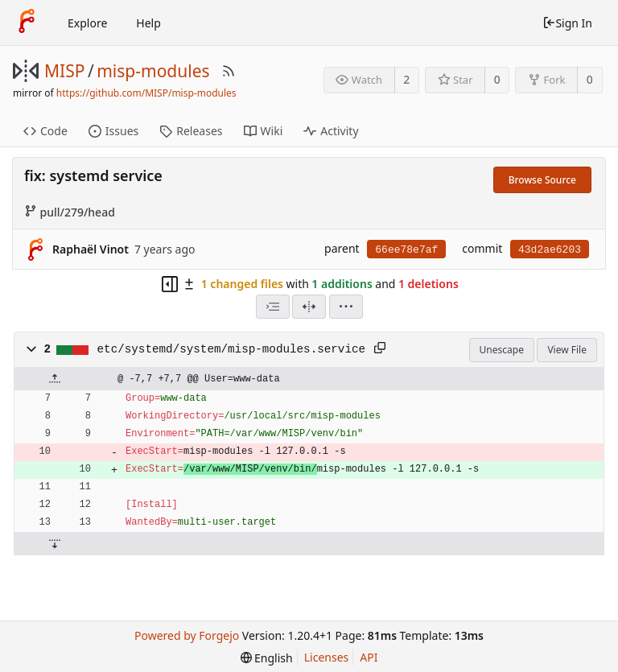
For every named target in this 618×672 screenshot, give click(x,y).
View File (567, 350)
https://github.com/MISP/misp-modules (146, 93)
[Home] (27, 23)
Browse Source (542, 180)
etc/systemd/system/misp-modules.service (232, 349)
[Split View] (309, 307)
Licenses (327, 657)
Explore (87, 23)
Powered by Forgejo (187, 635)
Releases (191, 131)
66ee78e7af (406, 250)
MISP (64, 71)
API (369, 657)
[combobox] (273, 307)
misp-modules (153, 71)
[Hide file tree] (170, 284)
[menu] (346, 307)
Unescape (502, 350)
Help (148, 23)
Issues (113, 131)
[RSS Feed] (229, 71)
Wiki (264, 131)
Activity (331, 131)
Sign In (567, 23)
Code (45, 131)
